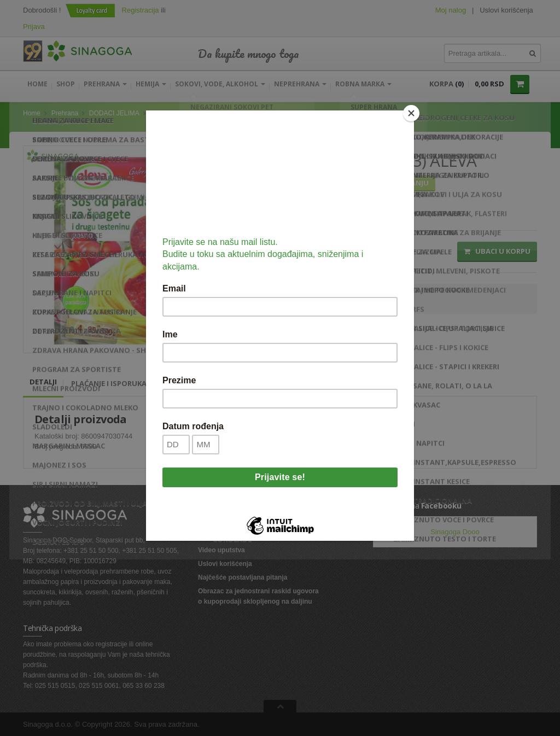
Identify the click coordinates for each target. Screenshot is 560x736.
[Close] (411, 113)
